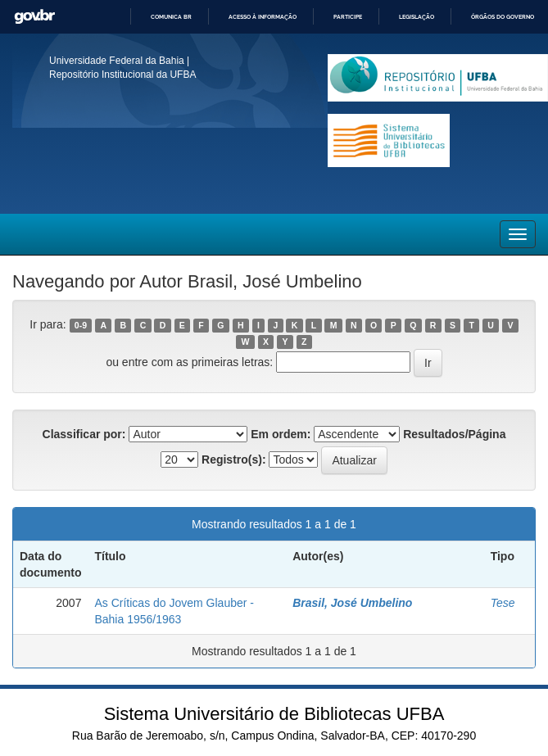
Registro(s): (234, 459)
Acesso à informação (263, 17)
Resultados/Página (454, 434)
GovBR (34, 17)
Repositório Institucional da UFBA (122, 75)
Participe (348, 17)
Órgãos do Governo (503, 17)
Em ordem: (281, 434)
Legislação (417, 17)
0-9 (81, 325)
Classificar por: (84, 434)
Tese (503, 603)
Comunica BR (171, 17)
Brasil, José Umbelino (352, 603)
